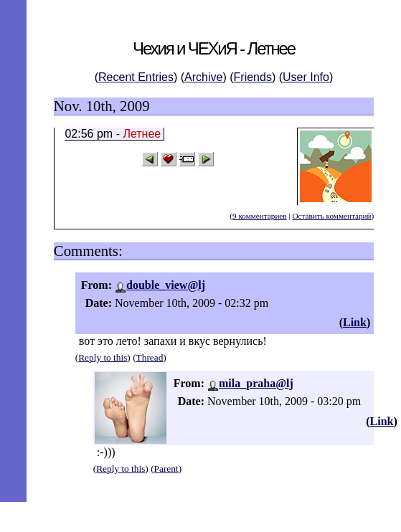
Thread (150, 357)
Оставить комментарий (331, 216)
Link (355, 322)
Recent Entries (136, 77)
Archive (203, 77)
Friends (253, 77)
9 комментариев (260, 216)
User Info (306, 77)
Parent (166, 469)
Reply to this (103, 357)
